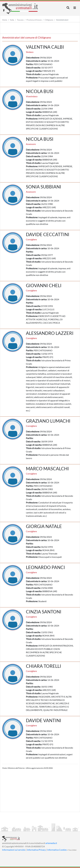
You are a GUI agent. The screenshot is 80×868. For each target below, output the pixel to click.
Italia (12, 20)
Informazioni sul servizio (14, 850)
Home (5, 20)
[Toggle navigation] (68, 8)
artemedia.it (51, 843)
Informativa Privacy (36, 850)
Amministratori (62, 20)
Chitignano (49, 20)
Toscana (20, 20)
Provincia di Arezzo (34, 20)
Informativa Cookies (57, 850)
